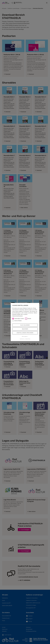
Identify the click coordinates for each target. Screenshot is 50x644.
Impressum (22, 339)
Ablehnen (25, 329)
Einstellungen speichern (25, 333)
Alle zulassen (25, 325)
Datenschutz (28, 339)
